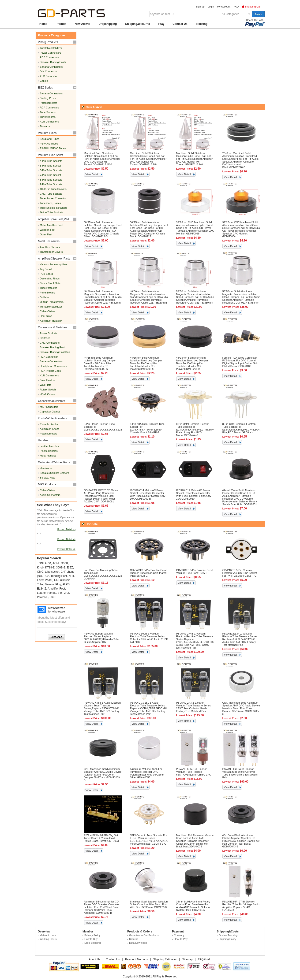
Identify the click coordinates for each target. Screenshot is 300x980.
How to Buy (91, 939)
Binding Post (59, 576)
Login (211, 7)
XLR (71, 576)
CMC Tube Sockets (51, 194)
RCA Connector (49, 357)
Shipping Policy (227, 939)
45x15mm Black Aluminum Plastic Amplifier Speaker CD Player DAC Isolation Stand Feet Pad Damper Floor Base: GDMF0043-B (241, 841)
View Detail (92, 174)
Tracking (202, 24)
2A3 (66, 593)
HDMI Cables (47, 394)
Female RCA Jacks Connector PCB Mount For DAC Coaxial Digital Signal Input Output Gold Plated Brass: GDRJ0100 (240, 362)
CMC (40, 572)
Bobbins (45, 297)
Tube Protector (48, 288)
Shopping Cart (253, 7)
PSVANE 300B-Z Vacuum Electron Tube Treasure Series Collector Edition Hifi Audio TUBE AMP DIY (149, 638)
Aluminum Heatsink (51, 321)
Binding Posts (48, 98)
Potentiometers (49, 103)
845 (60, 593)
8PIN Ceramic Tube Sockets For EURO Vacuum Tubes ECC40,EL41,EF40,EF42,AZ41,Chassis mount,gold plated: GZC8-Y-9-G (153, 839)
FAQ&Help (205, 959)
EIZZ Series (45, 88)
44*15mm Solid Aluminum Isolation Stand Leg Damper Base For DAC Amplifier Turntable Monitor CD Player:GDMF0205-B (192, 363)
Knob (40, 568)
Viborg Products (48, 42)
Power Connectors (51, 53)
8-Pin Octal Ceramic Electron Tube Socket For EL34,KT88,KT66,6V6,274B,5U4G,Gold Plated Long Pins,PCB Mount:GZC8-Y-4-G (199, 430)
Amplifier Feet (56, 589)
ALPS (66, 584)
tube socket (52, 572)
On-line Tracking (228, 935)
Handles (43, 440)
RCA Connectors (49, 57)
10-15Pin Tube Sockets (53, 189)
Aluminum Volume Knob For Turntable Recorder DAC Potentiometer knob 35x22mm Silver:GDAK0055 (147, 773)
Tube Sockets (48, 112)
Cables (44, 81)
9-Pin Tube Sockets (51, 184)
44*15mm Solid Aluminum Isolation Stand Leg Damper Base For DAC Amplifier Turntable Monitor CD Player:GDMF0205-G (146, 363)
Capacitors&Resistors (51, 401)
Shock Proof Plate (50, 283)
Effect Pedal (45, 580)
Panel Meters (47, 293)
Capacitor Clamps (50, 412)
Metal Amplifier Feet (51, 225)
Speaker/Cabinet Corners (54, 473)
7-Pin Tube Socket (50, 175)
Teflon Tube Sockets (51, 212)
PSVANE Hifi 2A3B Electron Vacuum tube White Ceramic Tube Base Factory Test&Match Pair (240, 773)
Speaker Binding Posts (53, 62)
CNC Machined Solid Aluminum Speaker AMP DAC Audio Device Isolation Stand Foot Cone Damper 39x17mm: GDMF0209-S (241, 708)
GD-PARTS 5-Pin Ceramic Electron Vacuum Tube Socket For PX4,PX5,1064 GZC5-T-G (240, 573)
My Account (224, 7)
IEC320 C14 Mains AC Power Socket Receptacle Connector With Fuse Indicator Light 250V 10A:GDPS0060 (194, 494)
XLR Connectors (49, 122)
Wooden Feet (48, 230)
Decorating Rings (50, 278)
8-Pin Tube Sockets (51, 180)
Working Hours (48, 939)
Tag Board (46, 269)
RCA (47, 576)
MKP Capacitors (49, 407)
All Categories (231, 14)
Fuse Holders (47, 380)
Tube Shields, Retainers (54, 208)
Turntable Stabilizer (51, 48)
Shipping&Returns (137, 24)
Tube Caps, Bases (50, 203)
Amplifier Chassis (50, 247)
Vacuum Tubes (47, 133)
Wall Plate (46, 385)
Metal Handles (48, 456)
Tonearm (45, 126)
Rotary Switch (48, 390)
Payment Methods (137, 959)
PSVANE (43, 597)
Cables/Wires (47, 311)
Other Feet (46, 234)
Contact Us (180, 24)
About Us (95, 959)
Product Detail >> (66, 529)
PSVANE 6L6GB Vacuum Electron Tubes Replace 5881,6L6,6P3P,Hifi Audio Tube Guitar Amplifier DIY (102, 638)
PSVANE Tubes (49, 144)
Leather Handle (47, 593)
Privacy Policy (92, 935)
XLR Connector (49, 76)
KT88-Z (50, 568)
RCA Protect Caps (50, 371)
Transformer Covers (51, 252)
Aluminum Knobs (50, 429)
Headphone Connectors (53, 366)
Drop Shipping (93, 943)
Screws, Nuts (47, 478)
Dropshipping (108, 24)
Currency (179, 935)
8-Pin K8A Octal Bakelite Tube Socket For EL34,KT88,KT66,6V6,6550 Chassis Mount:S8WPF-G (147, 428)
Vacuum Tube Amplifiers (54, 264)
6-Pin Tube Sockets (51, 170)
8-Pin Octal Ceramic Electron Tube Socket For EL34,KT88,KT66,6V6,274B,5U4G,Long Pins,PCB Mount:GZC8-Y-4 (245, 428)
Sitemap (187, 959)
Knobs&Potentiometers (52, 418)
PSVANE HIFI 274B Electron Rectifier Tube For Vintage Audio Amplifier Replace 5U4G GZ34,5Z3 (241, 906)
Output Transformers (52, 302)
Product (61, 24)
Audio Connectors (50, 495)
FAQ (236, 7)
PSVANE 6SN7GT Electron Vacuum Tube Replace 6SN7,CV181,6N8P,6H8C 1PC (194, 772)
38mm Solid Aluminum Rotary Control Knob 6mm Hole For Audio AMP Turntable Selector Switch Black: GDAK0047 (193, 906)
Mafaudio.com (48, 935)
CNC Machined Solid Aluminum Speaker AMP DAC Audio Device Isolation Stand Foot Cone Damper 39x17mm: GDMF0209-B (103, 775)
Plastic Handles (49, 451)
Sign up (200, 7)
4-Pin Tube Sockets (51, 161)
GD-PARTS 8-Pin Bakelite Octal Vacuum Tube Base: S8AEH (194, 572)
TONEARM (44, 563)
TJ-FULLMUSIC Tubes (53, 148)
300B (53, 597)
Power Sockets (48, 333)
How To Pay (181, 939)
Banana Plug (53, 584)
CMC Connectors (50, 343)
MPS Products (47, 484)
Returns (134, 939)
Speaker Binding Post (52, 347)
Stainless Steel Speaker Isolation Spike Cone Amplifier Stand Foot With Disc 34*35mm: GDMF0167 (149, 904)
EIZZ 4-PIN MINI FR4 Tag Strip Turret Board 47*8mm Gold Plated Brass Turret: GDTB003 (102, 838)
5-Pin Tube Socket (50, 166)
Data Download (138, 943)
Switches (45, 338)
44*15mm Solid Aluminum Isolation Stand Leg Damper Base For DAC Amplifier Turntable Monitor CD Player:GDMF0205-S (100, 363)
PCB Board (46, 274)
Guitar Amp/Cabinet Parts (54, 462)
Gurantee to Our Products (144, 935)
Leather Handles (49, 446)
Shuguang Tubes (50, 139)
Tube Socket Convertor (53, 198)
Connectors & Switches (52, 327)
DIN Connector (48, 71)
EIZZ (70, 568)
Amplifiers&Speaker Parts (54, 259)
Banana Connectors (51, 67)
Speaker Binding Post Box (55, 352)
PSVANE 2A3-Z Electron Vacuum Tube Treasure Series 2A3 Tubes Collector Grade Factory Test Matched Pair (194, 707)
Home (43, 24)
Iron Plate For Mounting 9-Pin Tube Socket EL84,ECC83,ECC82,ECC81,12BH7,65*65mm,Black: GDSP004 (114, 574)
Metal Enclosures (49, 241)
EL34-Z (42, 589)
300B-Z (61, 568)
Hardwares (46, 468)
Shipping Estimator (165, 959)
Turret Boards (48, 117)
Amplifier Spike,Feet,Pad (53, 219)
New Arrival (82, 24)
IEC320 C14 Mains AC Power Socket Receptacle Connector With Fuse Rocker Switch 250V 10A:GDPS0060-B (148, 494)
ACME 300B (60, 563)
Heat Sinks (46, 316)
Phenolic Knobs (49, 424)
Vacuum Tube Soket (51, 155)
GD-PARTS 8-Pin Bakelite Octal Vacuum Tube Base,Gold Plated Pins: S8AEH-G (148, 573)
